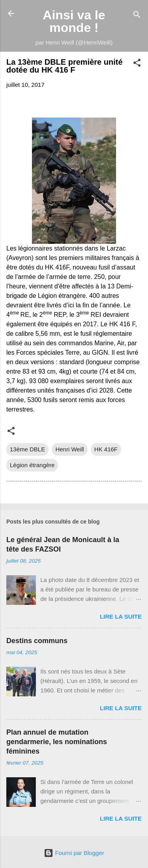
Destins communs (37, 641)
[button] (137, 64)
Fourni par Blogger (74, 853)
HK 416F (106, 449)
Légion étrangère (32, 465)
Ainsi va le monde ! (74, 21)
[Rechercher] (137, 16)
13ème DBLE (27, 449)
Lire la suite (121, 616)
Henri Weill (69, 449)
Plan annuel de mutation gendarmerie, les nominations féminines (57, 742)
